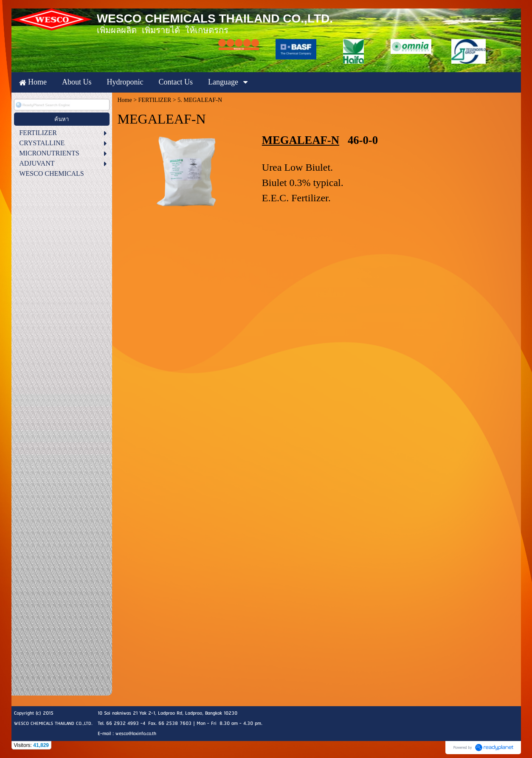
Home (124, 100)
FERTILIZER (155, 100)
